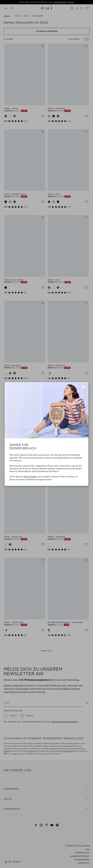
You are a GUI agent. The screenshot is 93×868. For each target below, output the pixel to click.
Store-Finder (30, 477)
